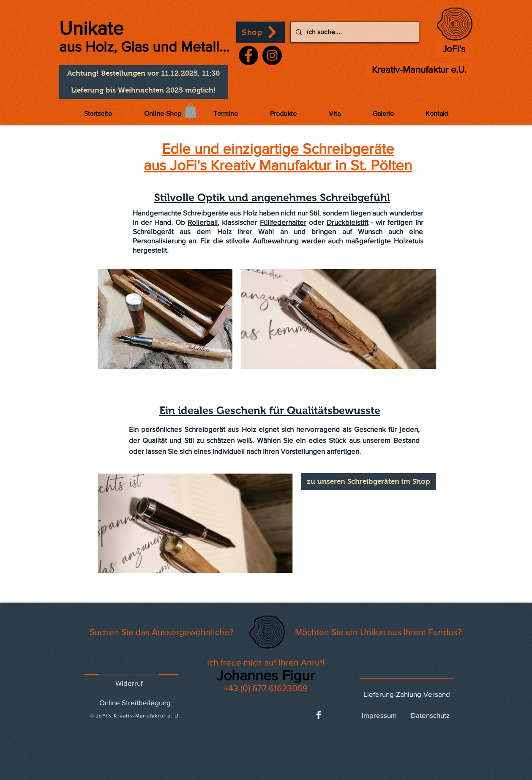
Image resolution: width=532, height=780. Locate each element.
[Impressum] (379, 715)
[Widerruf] (129, 683)
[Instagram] (272, 55)
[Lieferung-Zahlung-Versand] (407, 694)
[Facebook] (248, 55)
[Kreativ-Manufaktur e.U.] (419, 70)
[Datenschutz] (430, 715)
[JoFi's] (454, 49)
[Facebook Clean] (319, 715)
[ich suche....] (354, 32)
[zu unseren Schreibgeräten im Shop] (369, 482)
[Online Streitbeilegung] (135, 702)
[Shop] (261, 32)
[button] (144, 74)
